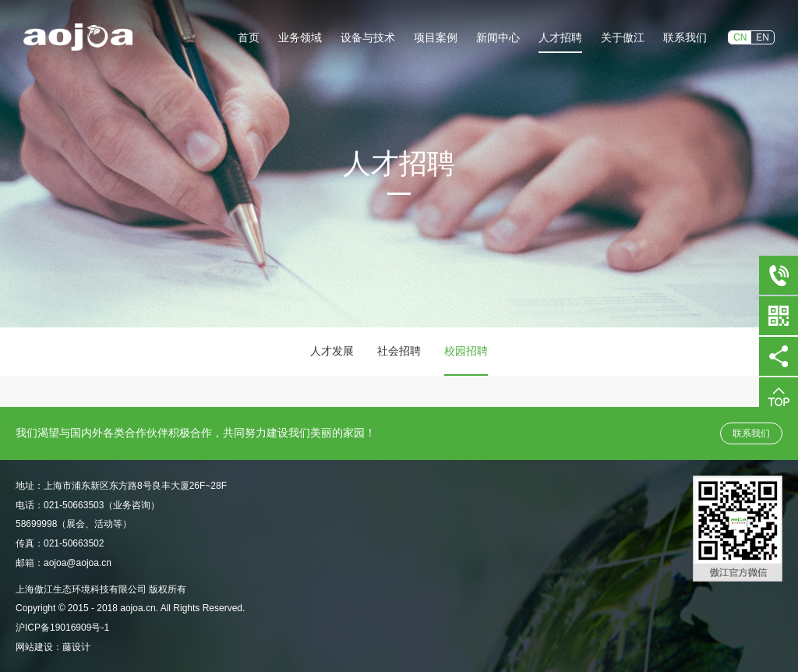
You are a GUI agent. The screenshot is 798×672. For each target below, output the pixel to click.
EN (763, 37)
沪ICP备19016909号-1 (62, 628)
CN (740, 37)
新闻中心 (498, 37)
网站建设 (34, 647)
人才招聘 (560, 37)
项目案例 (436, 37)
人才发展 (332, 351)
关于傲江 (623, 37)
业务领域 (300, 37)
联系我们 (685, 37)
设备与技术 (368, 37)
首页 (249, 37)
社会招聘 (399, 351)
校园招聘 (466, 351)
